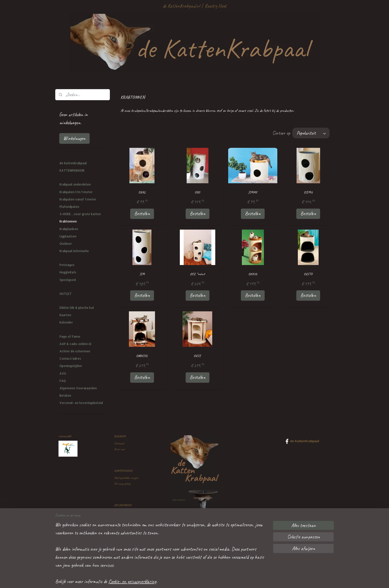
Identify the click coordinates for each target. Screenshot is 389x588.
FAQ (63, 381)
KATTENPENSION (72, 170)
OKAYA (253, 274)
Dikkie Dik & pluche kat (77, 308)
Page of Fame (70, 337)
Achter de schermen (75, 351)
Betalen (65, 396)
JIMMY (253, 192)
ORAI (142, 192)
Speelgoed (68, 280)
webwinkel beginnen (206, 579)
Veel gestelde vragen (126, 478)
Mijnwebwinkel (237, 579)
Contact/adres (70, 359)
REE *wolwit (197, 274)
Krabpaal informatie (74, 251)
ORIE (197, 356)
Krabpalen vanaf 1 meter (78, 199)
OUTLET (66, 294)
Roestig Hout (216, 6)
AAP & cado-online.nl (75, 344)
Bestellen (142, 214)
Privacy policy (122, 484)
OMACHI (142, 356)
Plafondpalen (69, 207)
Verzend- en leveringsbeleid (81, 403)
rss (193, 579)
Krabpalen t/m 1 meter (76, 192)
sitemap (185, 579)
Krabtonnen (68, 221)
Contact (119, 443)
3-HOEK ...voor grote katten (80, 214)
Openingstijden (71, 366)
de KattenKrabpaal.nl (181, 6)
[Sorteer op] (311, 133)
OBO (197, 192)
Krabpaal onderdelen (75, 184)
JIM (142, 274)
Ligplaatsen (68, 236)
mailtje (135, 547)
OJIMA (308, 192)
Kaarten (65, 315)
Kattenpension (123, 512)
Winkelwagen (74, 138)
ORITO (308, 274)
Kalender (66, 322)
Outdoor (66, 244)
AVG (63, 373)
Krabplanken (69, 229)
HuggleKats (68, 272)
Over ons (119, 449)
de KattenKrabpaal (73, 163)
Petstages (67, 265)
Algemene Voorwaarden (78, 388)
